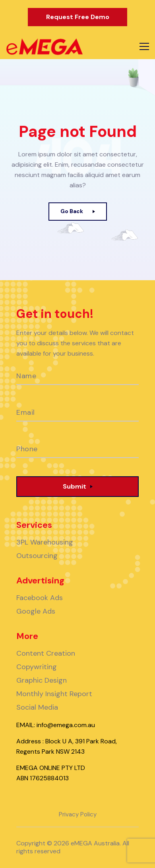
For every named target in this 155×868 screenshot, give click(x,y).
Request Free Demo (78, 17)
